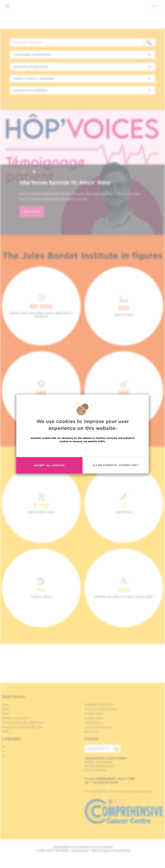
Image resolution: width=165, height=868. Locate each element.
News (6, 709)
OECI (5, 731)
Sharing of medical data (101, 709)
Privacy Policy (94, 714)
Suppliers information (99, 705)
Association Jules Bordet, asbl (22, 727)
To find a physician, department (23, 722)
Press (6, 714)
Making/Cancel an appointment (32, 55)
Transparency (94, 722)
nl (3, 755)
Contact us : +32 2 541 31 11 (28, 43)
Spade (106, 850)
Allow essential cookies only (116, 465)
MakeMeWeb (122, 850)
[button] (24, 172)
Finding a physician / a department (34, 79)
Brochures (92, 731)
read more (32, 212)
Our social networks (98, 727)
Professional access (15, 718)
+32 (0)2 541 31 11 (103, 749)
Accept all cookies (49, 465)
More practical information (30, 90)
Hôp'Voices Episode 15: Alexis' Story (65, 182)
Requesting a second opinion (31, 67)
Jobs (5, 705)
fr (3, 751)
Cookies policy (94, 718)
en (154, 6)
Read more (83, 450)
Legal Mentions (80, 850)
